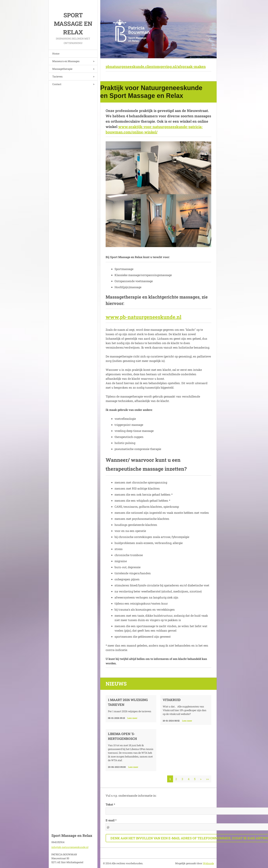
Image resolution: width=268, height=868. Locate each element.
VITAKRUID (172, 700)
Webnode (208, 863)
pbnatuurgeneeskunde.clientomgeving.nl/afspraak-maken (156, 66)
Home (56, 53)
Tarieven (57, 76)
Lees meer (132, 718)
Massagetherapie (62, 69)
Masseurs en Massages (66, 61)
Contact (57, 84)
